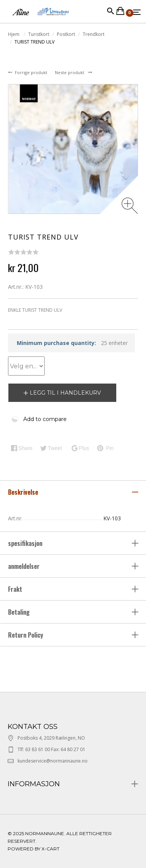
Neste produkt (70, 72)
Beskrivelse (24, 492)
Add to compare (45, 419)
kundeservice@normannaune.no (53, 761)
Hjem (14, 34)
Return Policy (26, 635)
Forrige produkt (32, 72)
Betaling (19, 612)
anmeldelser (25, 566)
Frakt (15, 589)
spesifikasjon (26, 543)
